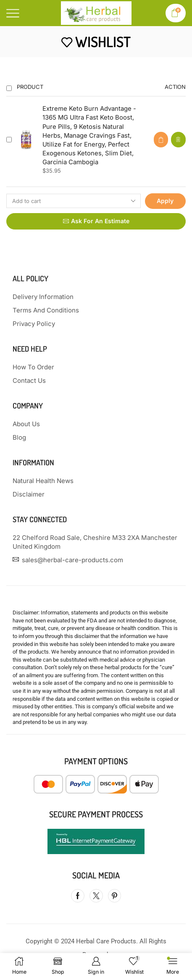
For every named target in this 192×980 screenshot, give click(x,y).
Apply (165, 201)
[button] (161, 140)
